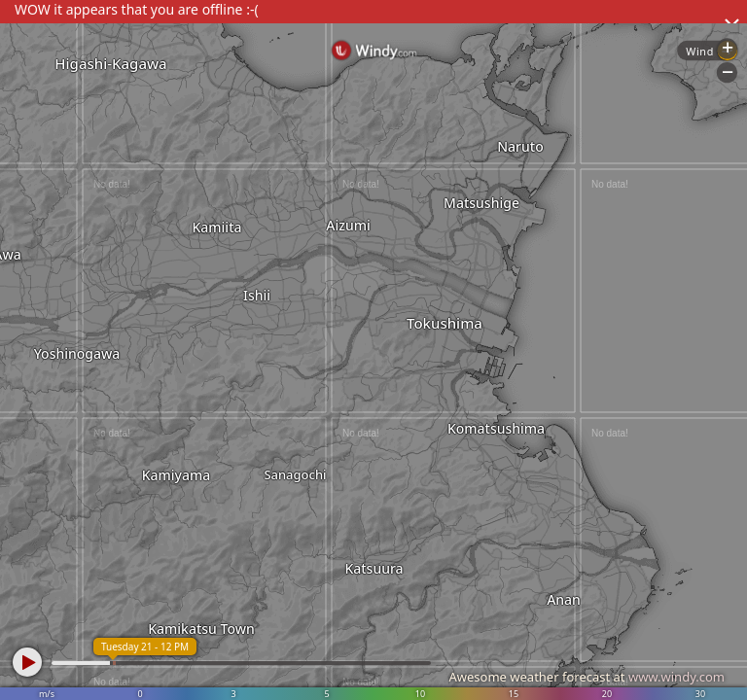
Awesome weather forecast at (587, 677)
